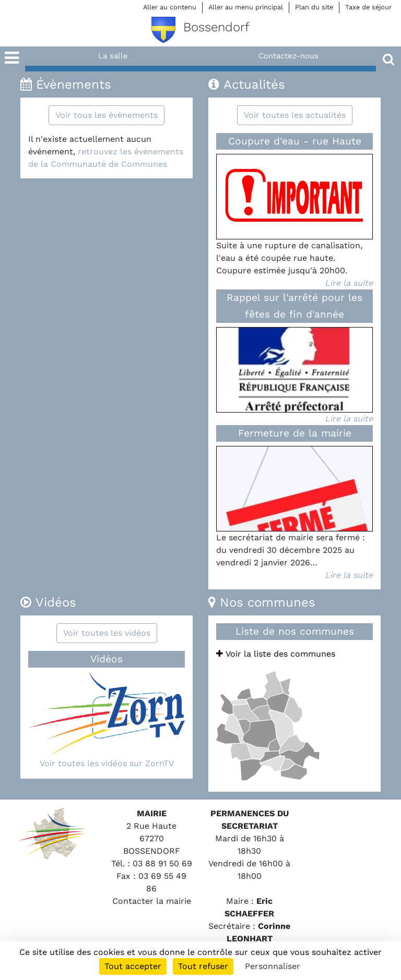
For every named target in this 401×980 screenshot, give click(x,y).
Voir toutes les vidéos (107, 633)
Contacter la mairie (152, 901)
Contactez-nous (288, 56)
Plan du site (314, 7)
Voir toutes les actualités (295, 115)
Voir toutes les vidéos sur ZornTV (107, 763)
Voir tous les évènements (107, 115)
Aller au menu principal (246, 7)
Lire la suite (349, 283)
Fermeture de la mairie (295, 433)
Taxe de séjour (368, 7)
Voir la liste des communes (276, 654)
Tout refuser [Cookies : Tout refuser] (203, 966)
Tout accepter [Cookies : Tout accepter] (133, 966)
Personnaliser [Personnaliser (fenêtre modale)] (273, 966)
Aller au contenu (170, 7)
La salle (113, 56)
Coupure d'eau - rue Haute (295, 141)
